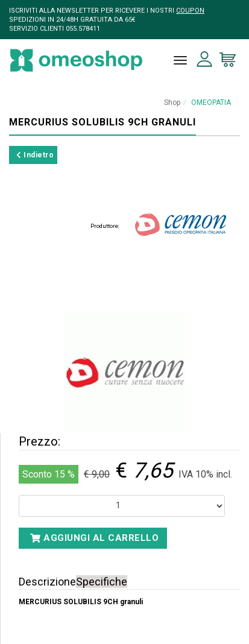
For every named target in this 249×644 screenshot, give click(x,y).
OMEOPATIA (211, 103)
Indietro (35, 155)
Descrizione (47, 582)
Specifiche (102, 582)
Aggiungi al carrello (94, 538)
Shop (172, 103)
